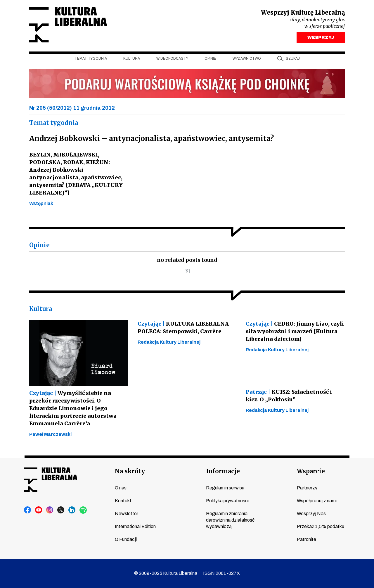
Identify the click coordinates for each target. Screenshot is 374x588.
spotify (83, 510)
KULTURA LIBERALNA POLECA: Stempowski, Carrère (182, 328)
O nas (121, 488)
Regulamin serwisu (225, 488)
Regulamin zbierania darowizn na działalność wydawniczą (230, 520)
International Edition (135, 526)
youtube (39, 510)
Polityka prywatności (227, 501)
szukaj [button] (293, 59)
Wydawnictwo (247, 59)
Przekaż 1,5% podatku (321, 526)
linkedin (72, 510)
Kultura (132, 59)
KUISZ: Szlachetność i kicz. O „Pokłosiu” (295, 396)
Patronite (307, 539)
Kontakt (123, 501)
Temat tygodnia (91, 59)
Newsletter (127, 514)
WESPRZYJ (321, 37)
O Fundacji (126, 539)
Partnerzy (307, 488)
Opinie (210, 59)
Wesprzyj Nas (311, 514)
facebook (28, 510)
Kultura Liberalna (68, 25)
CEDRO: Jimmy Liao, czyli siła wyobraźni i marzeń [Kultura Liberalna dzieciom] (295, 332)
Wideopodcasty (172, 59)
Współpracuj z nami (317, 501)
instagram (50, 510)
